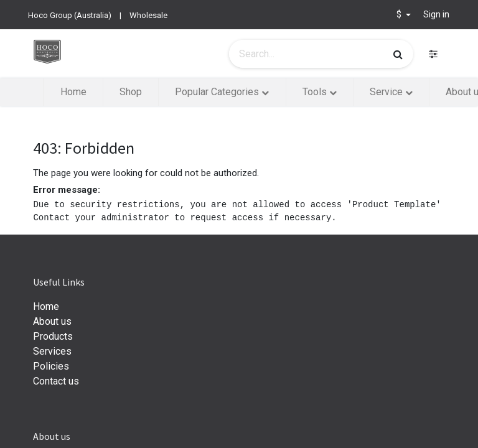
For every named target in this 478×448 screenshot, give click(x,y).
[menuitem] (73, 92)
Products (53, 336)
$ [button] (400, 14)
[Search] (398, 54)
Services (52, 351)
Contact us (56, 381)
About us (52, 321)
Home (46, 306)
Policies (51, 366)
